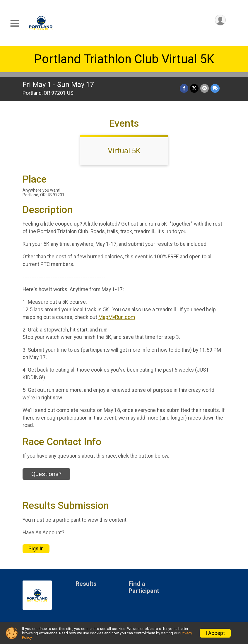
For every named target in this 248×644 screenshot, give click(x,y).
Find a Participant (144, 587)
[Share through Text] (215, 88)
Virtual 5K (124, 151)
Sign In (36, 549)
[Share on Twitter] (194, 88)
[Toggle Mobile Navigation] (15, 24)
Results (86, 584)
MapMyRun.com (117, 317)
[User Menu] (220, 20)
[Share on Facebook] (184, 88)
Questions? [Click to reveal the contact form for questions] (46, 474)
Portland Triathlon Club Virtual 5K (124, 59)
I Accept (215, 633)
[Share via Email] (205, 88)
